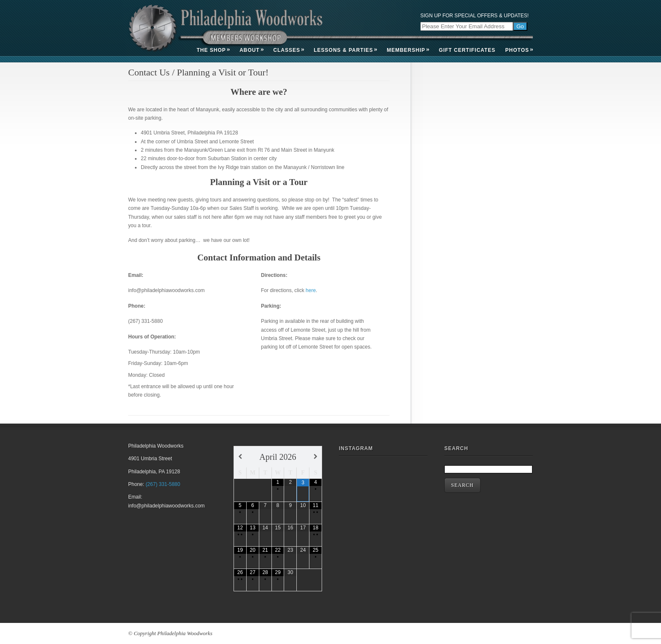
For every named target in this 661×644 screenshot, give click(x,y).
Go (520, 26)
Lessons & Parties (345, 50)
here (311, 290)
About (251, 50)
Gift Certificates (467, 50)
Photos (519, 50)
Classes (289, 50)
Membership (408, 50)
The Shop (213, 50)
